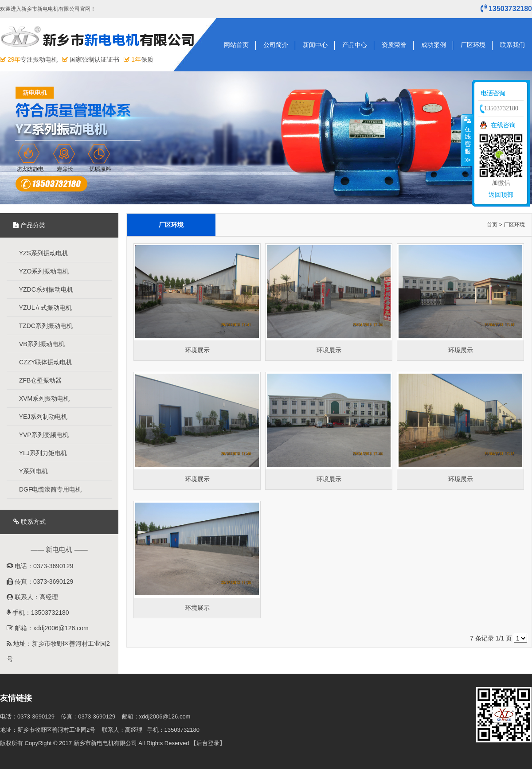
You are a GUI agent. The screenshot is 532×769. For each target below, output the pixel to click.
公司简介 (276, 45)
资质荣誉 (394, 45)
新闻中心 (315, 45)
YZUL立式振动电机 (41, 308)
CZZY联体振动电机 (42, 362)
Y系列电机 (29, 471)
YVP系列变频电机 (40, 435)
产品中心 (355, 45)
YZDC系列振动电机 (42, 289)
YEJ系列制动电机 (39, 417)
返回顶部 (501, 195)
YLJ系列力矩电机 (39, 453)
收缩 (467, 140)
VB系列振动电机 (38, 344)
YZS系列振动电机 (40, 253)
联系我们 (512, 45)
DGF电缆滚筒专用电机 (46, 489)
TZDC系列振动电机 (42, 326)
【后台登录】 (208, 743)
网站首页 (236, 45)
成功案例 (434, 45)
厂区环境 (473, 45)
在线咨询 (503, 125)
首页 (492, 225)
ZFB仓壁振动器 (36, 380)
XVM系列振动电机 (40, 398)
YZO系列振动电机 (40, 271)
